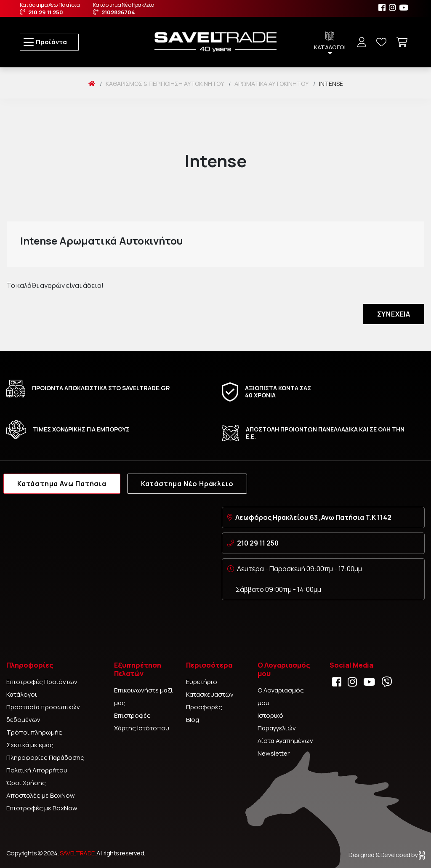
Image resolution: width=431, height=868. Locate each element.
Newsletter (274, 753)
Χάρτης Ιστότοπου (142, 728)
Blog (193, 720)
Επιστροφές (132, 715)
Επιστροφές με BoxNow (42, 808)
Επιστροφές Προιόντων (42, 682)
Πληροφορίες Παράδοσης (45, 758)
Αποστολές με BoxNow (41, 795)
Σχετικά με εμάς (30, 745)
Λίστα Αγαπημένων (285, 741)
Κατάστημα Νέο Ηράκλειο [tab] (187, 484)
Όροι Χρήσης (26, 783)
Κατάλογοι (22, 694)
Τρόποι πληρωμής (34, 732)
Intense (331, 84)
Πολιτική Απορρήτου (37, 770)
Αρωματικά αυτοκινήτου (271, 84)
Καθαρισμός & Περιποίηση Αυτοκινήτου (165, 84)
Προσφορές (204, 707)
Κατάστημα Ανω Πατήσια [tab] (62, 484)
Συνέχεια (394, 314)
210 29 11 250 (258, 543)
